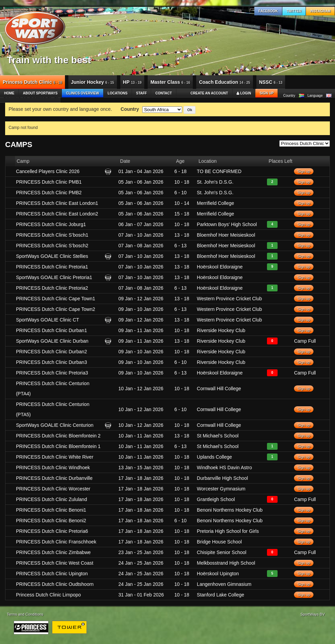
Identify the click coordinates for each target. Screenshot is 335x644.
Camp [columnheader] (23, 161)
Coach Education (225, 82)
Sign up (266, 93)
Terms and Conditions (25, 614)
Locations (118, 93)
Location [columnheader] (208, 161)
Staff (141, 93)
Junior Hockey (93, 82)
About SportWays (40, 93)
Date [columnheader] (125, 161)
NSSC (271, 82)
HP (132, 82)
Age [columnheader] (180, 161)
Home (9, 93)
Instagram (320, 11)
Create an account (209, 93)
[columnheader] (10, 161)
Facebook (268, 11)
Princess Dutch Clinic (32, 82)
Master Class (170, 82)
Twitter (294, 11)
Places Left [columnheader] (280, 161)
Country (130, 109)
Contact (163, 93)
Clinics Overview (83, 93)
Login (244, 93)
